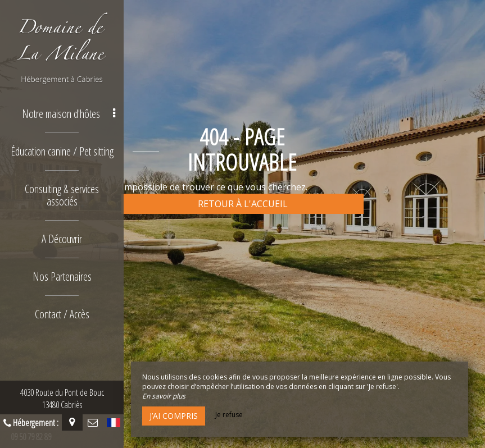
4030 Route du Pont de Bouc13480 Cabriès (62, 399)
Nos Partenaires (62, 276)
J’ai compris (174, 416)
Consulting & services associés (62, 195)
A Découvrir (62, 239)
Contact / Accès (62, 314)
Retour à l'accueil (243, 204)
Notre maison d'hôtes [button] (69, 114)
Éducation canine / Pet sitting (62, 151)
